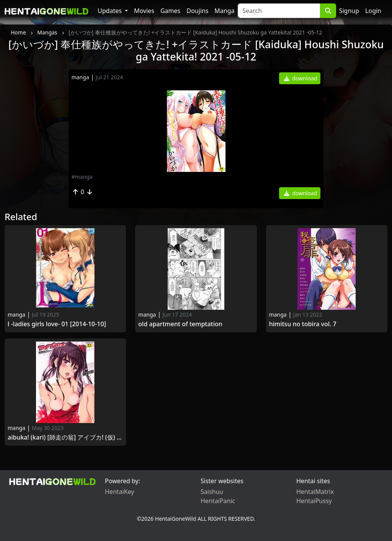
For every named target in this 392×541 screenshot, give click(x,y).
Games (170, 11)
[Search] (279, 11)
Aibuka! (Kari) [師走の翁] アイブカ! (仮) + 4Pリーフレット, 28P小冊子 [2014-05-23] (65, 437)
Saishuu (212, 492)
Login (373, 11)
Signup (349, 11)
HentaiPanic (218, 501)
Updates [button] (110, 11)
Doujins (197, 11)
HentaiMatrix (315, 492)
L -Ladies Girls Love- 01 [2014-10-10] (57, 324)
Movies (144, 11)
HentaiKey (119, 492)
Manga (224, 11)
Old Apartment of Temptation (180, 324)
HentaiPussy (314, 501)
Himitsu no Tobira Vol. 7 (303, 324)
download (301, 78)
